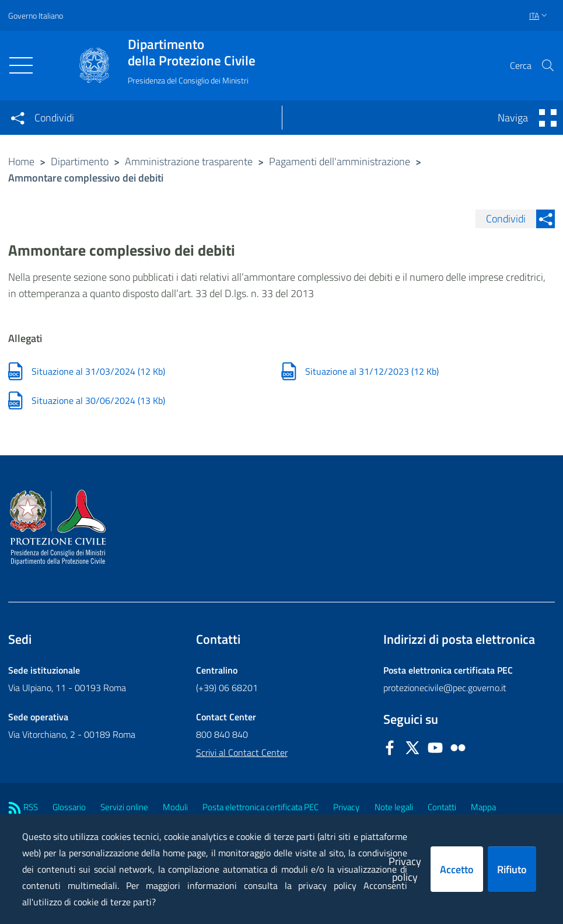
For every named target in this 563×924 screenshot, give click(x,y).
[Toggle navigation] (21, 65)
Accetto (457, 869)
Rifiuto (512, 869)
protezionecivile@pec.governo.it (445, 688)
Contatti (442, 807)
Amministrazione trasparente (189, 161)
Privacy (346, 807)
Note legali (394, 807)
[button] (548, 65)
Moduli (175, 807)
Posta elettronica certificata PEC (260, 807)
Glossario (69, 807)
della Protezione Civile (192, 53)
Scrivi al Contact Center (242, 752)
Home (21, 161)
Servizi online (124, 807)
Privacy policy (405, 869)
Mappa (483, 807)
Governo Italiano (36, 15)
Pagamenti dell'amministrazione (340, 161)
